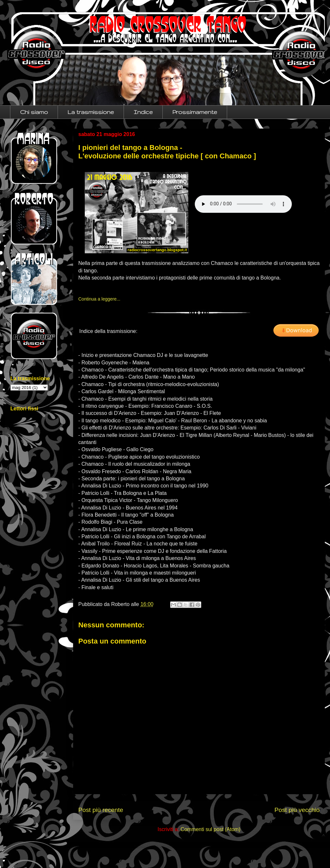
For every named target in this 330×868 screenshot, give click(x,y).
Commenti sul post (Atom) (210, 829)
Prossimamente (195, 112)
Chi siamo (34, 112)
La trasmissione (91, 112)
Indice (143, 112)
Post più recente (101, 810)
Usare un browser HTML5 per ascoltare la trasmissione (243, 204)
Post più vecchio (297, 810)
